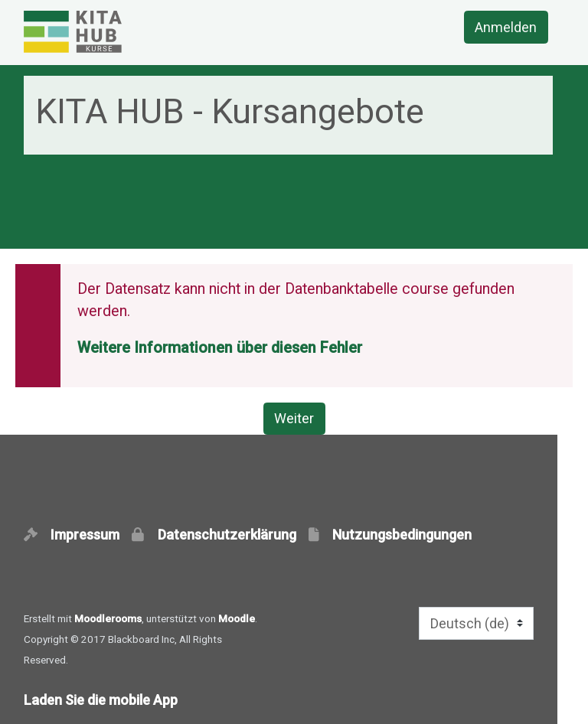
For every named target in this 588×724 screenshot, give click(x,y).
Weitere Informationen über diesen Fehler (220, 348)
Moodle (237, 618)
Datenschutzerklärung (232, 535)
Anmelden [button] (506, 27)
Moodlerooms (108, 618)
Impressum (90, 535)
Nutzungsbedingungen (402, 535)
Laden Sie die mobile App (101, 700)
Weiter (294, 418)
